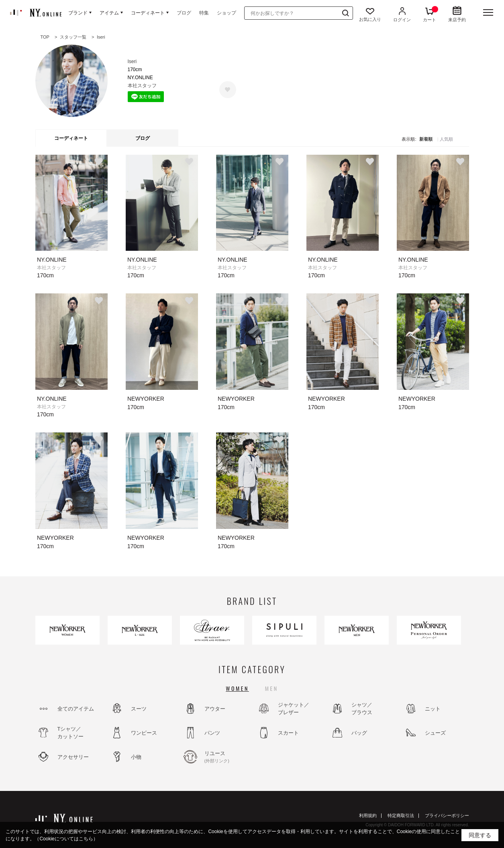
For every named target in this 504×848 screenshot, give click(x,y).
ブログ (184, 13)
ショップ (226, 13)
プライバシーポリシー (447, 815)
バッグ (359, 733)
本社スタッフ (142, 86)
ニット (433, 709)
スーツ (139, 709)
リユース (226, 757)
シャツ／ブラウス (362, 709)
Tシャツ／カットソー (70, 733)
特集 (204, 13)
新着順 (426, 139)
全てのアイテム (76, 709)
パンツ (212, 733)
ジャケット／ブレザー (294, 709)
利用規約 (368, 815)
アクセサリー (73, 757)
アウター (215, 709)
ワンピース (144, 733)
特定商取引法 (401, 815)
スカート (288, 733)
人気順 (446, 139)
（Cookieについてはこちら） (66, 839)
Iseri (132, 61)
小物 (136, 757)
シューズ (435, 733)
